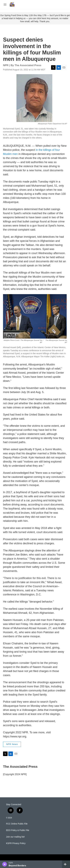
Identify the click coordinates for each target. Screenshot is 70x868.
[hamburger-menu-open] (5, 5)
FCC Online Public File (17, 824)
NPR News (12, 744)
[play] (5, 864)
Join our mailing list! (15, 837)
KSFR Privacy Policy (16, 843)
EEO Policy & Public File (18, 830)
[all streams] (66, 864)
